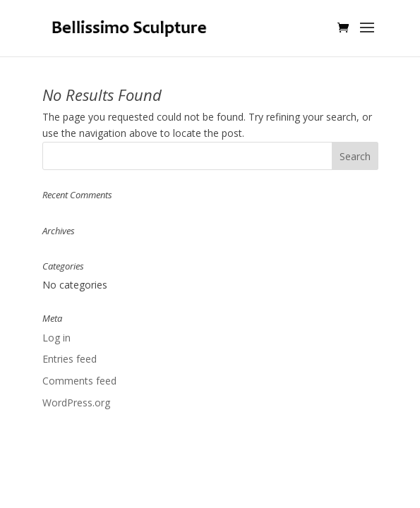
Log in (56, 338)
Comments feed (79, 381)
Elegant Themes (178, 471)
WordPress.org (76, 403)
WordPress (316, 471)
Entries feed (70, 359)
